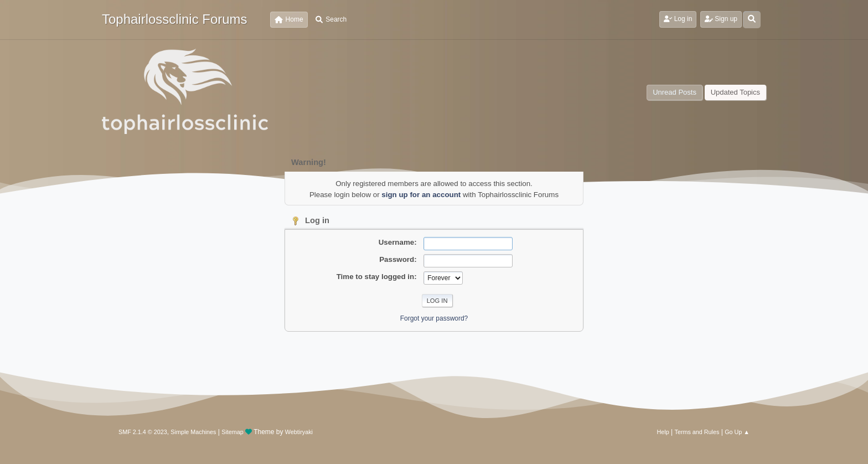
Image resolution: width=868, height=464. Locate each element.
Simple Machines (193, 432)
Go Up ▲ (737, 432)
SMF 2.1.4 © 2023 (143, 432)
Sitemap (232, 432)
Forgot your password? (434, 318)
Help (663, 432)
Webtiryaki (299, 432)
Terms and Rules (697, 432)
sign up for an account (421, 195)
